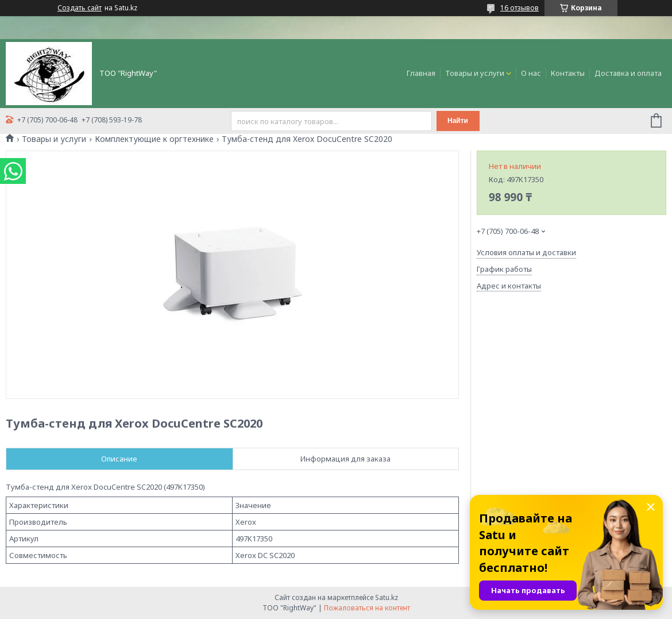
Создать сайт (80, 8)
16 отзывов (520, 8)
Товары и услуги (475, 73)
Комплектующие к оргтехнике (154, 139)
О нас (531, 73)
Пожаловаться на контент (367, 608)
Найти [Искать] (458, 121)
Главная (421, 73)
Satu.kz (387, 597)
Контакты (568, 73)
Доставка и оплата (628, 73)
